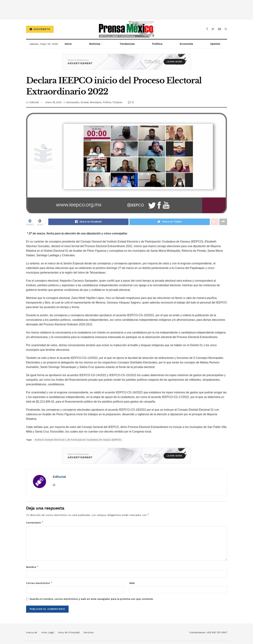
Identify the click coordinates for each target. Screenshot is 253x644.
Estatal (85, 102)
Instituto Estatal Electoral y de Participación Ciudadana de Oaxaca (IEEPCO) (78, 440)
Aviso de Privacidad (69, 633)
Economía (186, 44)
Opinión (215, 44)
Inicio (68, 44)
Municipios (96, 102)
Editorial (34, 102)
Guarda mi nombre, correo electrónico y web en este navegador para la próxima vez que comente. (92, 599)
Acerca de (32, 633)
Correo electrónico (39, 583)
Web (132, 583)
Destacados (73, 102)
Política (157, 44)
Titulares (117, 102)
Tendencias (127, 44)
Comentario (35, 523)
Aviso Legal (48, 633)
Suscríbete (40, 29)
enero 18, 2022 (54, 102)
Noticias (95, 44)
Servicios (89, 633)
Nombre (32, 567)
